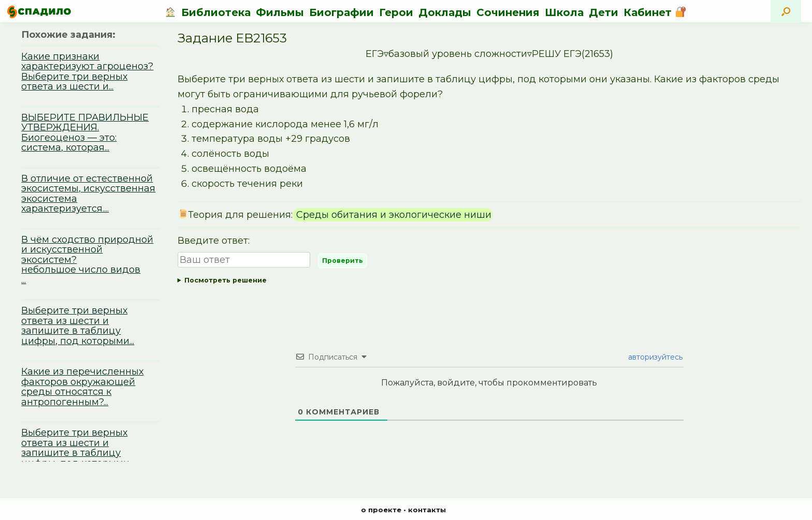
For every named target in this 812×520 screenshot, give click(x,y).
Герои (396, 12)
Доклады (445, 12)
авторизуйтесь (654, 357)
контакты (427, 510)
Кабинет (655, 12)
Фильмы (280, 12)
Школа (564, 12)
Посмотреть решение (226, 280)
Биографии (342, 12)
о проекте (381, 510)
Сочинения (508, 12)
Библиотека (216, 12)
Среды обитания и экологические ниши (393, 215)
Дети (604, 12)
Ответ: (490, 281)
